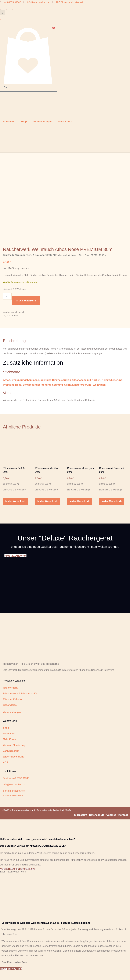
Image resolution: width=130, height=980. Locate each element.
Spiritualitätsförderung (78, 393)
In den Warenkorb (26, 309)
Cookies (111, 824)
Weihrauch (99, 393)
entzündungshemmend (25, 389)
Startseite (9, 122)
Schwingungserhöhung (37, 393)
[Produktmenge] (7, 305)
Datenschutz (97, 824)
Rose (18, 393)
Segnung (57, 393)
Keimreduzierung (112, 389)
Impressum (80, 824)
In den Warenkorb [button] (15, 510)
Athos (7, 389)
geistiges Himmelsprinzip (56, 389)
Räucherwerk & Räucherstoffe (34, 264)
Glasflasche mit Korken (86, 389)
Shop (24, 122)
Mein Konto (65, 122)
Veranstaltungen (43, 122)
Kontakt (123, 824)
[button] (2, 13)
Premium (8, 393)
